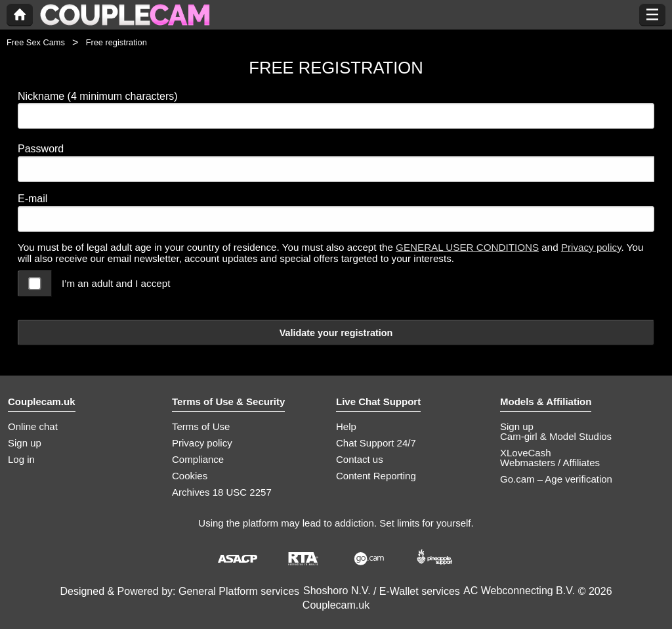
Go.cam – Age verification (556, 479)
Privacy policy (591, 247)
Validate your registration (336, 333)
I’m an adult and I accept (116, 283)
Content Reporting (376, 476)
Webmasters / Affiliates (550, 463)
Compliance (198, 459)
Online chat (33, 426)
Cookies (190, 476)
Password (41, 149)
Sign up (25, 443)
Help (346, 426)
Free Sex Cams (36, 42)
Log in (21, 459)
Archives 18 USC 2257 (222, 492)
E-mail (32, 199)
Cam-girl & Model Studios (556, 436)
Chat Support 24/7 (376, 443)
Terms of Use (201, 426)
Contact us (360, 459)
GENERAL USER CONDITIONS (467, 247)
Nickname (98, 96)
